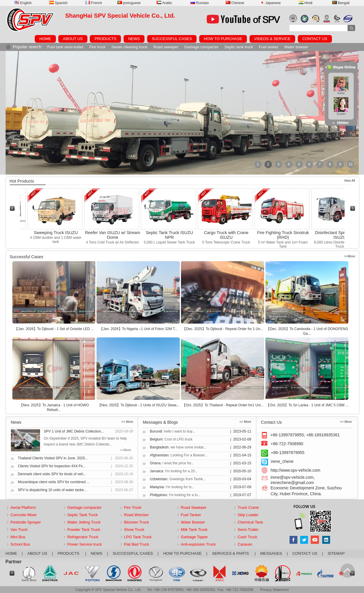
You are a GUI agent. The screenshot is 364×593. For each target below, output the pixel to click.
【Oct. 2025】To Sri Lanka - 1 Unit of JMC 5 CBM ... (307, 405)
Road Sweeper (194, 507)
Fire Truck (133, 507)
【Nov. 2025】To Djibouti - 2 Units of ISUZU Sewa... (139, 405)
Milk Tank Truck (194, 530)
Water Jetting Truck (84, 522)
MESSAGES (271, 553)
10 (350, 164)
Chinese (235, 3)
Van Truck (19, 530)
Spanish (58, 3)
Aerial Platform (23, 507)
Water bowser (296, 47)
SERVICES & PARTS (231, 553)
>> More (127, 422)
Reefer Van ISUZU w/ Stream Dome (115, 235)
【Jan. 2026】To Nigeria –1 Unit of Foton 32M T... (138, 329)
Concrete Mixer (24, 515)
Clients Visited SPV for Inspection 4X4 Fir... (52, 466)
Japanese (270, 3)
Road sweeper (166, 47)
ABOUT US (73, 39)
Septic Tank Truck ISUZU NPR (171, 235)
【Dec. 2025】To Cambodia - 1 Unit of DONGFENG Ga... (307, 331)
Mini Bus (18, 537)
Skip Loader (248, 515)
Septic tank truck (239, 47)
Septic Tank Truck (83, 515)
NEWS (134, 39)
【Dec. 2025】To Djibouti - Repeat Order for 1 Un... (223, 329)
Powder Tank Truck (84, 530)
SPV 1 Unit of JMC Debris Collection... (74, 431)
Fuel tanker (269, 47)
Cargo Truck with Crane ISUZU (228, 235)
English (23, 3)
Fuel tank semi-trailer (65, 47)
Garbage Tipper (195, 537)
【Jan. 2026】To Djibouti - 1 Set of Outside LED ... (54, 329)
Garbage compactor (201, 47)
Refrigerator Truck (83, 537)
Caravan (245, 544)
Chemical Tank (250, 522)
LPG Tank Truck (138, 537)
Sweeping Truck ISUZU (58, 233)
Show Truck (134, 530)
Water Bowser (193, 522)
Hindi (305, 3)
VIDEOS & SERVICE (272, 39)
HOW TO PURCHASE (223, 39)
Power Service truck (85, 544)
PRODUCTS (105, 39)
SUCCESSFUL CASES (172, 39)
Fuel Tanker (191, 515)
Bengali (341, 3)
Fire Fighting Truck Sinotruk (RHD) (285, 235)
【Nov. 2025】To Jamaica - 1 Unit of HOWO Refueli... (54, 408)
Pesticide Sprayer (26, 522)
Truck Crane (248, 507)
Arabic (164, 3)
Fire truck (98, 47)
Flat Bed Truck (137, 544)
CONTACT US (315, 39)
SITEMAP (336, 553)
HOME (45, 39)
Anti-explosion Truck (198, 544)
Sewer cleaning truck (129, 47)
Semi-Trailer (248, 530)
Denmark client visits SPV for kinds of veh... (52, 474)
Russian (200, 3)
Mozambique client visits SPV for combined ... (54, 482)
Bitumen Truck (137, 522)
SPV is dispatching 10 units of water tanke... (52, 490)
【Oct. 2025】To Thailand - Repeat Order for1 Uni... (223, 405)
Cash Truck (248, 537)
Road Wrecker (137, 515)
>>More (349, 256)
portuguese (129, 3)
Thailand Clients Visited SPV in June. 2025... (53, 458)
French (94, 3)
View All (350, 180)
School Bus (20, 544)
